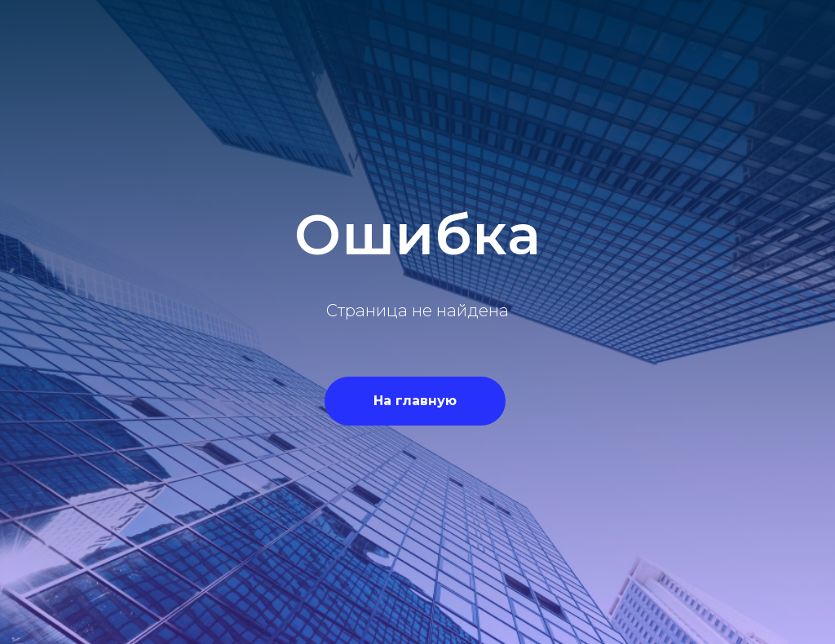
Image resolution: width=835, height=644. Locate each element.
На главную (415, 401)
